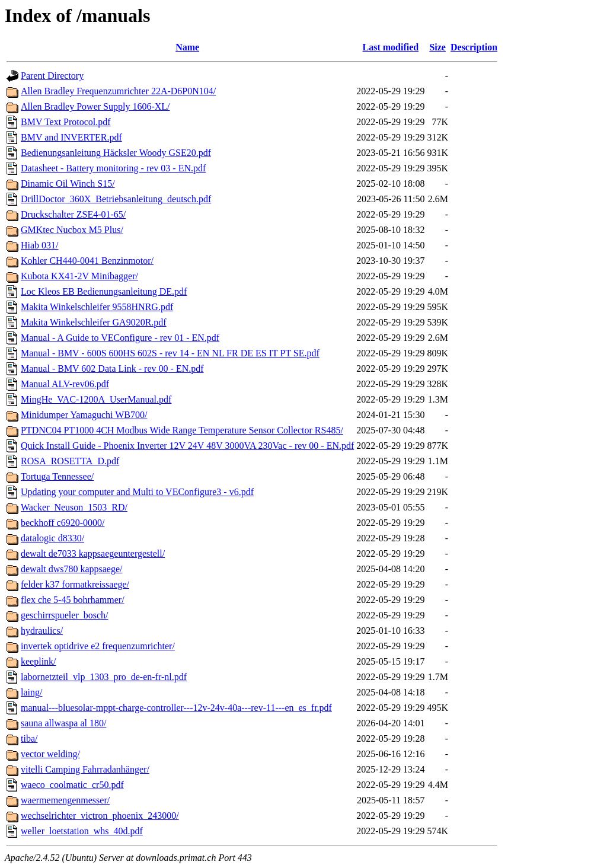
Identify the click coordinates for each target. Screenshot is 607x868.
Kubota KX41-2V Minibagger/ (79, 276)
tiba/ (29, 738)
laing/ (31, 692)
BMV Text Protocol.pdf (66, 122)
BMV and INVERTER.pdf (71, 137)
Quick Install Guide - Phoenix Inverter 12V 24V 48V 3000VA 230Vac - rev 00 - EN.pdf (187, 446)
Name (187, 47)
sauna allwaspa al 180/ (63, 723)
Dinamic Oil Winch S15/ (68, 184)
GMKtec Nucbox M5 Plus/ (72, 230)
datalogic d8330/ (52, 538)
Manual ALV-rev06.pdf (65, 384)
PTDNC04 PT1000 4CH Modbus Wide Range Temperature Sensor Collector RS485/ (182, 430)
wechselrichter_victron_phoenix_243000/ (100, 816)
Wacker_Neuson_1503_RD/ (74, 507)
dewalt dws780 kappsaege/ (72, 569)
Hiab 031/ (40, 245)
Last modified (391, 47)
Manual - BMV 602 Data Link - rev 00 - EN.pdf (112, 368)
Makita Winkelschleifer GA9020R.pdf (94, 322)
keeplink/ (39, 661)
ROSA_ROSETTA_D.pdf (70, 461)
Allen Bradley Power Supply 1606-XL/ (95, 106)
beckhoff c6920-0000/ (63, 523)
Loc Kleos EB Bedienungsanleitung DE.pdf (104, 291)
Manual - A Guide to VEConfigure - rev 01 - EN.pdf (120, 338)
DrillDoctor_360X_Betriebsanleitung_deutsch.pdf (116, 199)
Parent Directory (52, 76)
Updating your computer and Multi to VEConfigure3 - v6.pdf (137, 492)
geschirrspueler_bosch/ (65, 615)
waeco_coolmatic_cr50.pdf (72, 785)
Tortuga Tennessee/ (57, 476)
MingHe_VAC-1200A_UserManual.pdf (96, 399)
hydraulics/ (42, 631)
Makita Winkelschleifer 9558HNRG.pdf (97, 307)
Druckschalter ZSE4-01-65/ (73, 214)
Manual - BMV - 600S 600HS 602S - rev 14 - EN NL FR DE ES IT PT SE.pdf (170, 353)
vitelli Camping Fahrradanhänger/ (85, 769)
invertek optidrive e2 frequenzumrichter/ (98, 646)
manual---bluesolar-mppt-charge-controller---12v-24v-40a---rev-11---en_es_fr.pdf (176, 708)
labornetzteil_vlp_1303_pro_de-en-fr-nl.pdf (104, 677)
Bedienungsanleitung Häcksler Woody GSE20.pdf (116, 153)
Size (437, 47)
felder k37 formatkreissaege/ (75, 584)
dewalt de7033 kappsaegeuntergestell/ (93, 553)
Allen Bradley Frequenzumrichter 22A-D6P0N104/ (118, 91)
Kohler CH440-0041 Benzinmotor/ (87, 261)
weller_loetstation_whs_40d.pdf (82, 831)
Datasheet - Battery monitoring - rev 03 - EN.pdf (113, 168)
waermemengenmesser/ (65, 800)
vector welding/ (50, 754)
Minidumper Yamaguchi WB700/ (84, 415)
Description (474, 47)
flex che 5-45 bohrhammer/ (73, 600)
